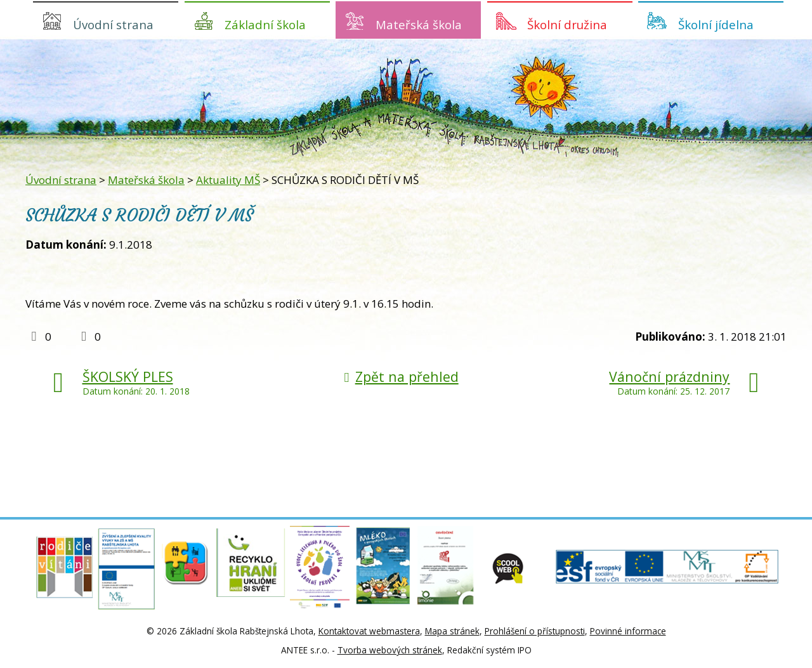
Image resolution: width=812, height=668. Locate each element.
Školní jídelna (716, 24)
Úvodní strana (113, 24)
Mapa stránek (452, 631)
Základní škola (265, 24)
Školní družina (567, 24)
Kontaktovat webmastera (369, 631)
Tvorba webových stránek (390, 650)
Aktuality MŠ (228, 180)
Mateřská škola (419, 24)
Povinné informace (628, 631)
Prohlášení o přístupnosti (535, 631)
